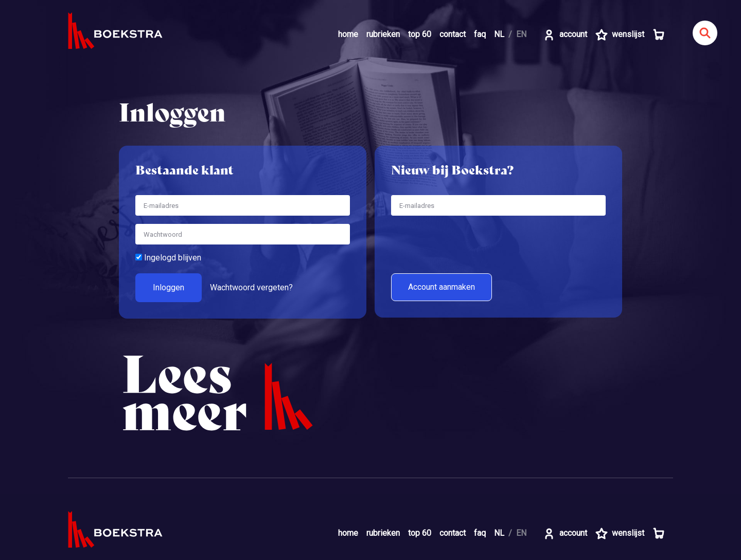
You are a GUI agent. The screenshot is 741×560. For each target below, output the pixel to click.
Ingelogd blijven (168, 258)
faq (480, 34)
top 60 (420, 34)
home (348, 34)
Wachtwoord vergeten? (251, 287)
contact (453, 34)
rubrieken (383, 34)
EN (521, 34)
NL (499, 34)
